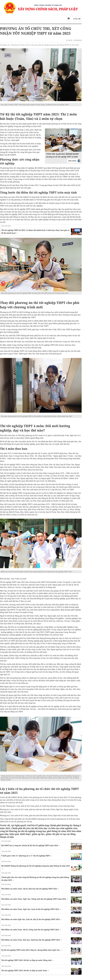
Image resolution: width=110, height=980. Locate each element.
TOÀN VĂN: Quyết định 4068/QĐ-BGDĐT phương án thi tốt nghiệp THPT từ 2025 (62, 155)
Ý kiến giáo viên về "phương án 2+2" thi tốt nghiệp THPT (27, 856)
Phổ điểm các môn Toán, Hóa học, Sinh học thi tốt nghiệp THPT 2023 (32, 940)
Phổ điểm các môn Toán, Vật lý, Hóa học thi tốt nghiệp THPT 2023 (30, 889)
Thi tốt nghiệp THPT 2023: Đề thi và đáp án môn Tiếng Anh (27, 960)
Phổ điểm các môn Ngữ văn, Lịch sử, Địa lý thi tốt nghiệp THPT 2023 (31, 919)
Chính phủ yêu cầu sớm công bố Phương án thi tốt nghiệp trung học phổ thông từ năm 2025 (35, 879)
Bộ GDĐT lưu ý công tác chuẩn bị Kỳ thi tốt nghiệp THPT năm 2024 (31, 845)
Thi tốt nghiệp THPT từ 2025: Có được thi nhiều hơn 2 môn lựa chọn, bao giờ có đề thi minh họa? (35, 232)
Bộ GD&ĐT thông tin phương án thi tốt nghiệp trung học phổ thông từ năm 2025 (36, 867)
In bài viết (74, 19)
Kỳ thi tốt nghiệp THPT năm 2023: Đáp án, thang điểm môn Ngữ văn (31, 950)
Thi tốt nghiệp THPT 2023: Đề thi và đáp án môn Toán (25, 971)
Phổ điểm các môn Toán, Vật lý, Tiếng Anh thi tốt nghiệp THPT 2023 (31, 930)
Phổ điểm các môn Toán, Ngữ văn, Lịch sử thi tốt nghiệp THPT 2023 (31, 909)
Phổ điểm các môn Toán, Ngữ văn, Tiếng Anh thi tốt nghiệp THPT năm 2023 (35, 899)
